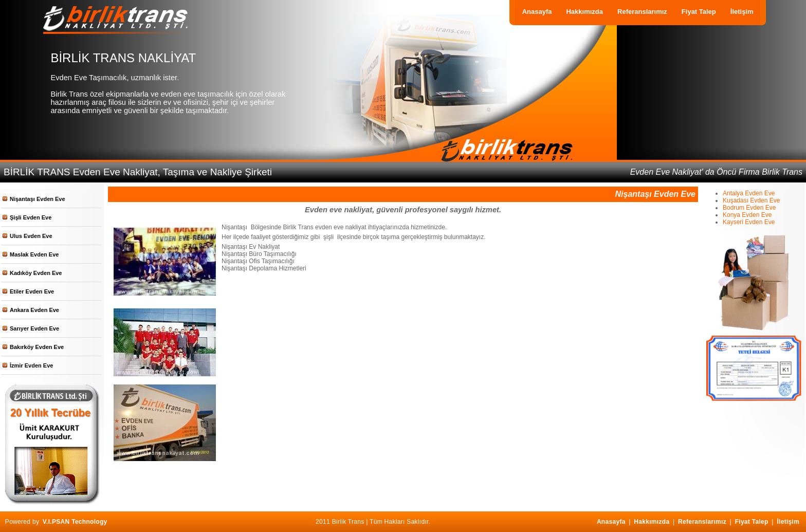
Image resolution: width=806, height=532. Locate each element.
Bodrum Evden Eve (749, 208)
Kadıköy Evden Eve (36, 273)
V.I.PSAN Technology (75, 522)
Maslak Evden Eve (34, 254)
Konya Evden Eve (747, 215)
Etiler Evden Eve (32, 291)
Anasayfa (537, 12)
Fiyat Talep (699, 12)
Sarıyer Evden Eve (34, 328)
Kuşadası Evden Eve (751, 200)
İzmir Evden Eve (31, 365)
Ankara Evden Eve (34, 310)
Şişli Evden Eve (31, 217)
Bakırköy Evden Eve (37, 347)
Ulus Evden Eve (31, 236)
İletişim (742, 12)
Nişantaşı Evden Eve (38, 199)
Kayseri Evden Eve (749, 222)
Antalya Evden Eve (749, 193)
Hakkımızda (584, 12)
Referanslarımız (642, 12)
